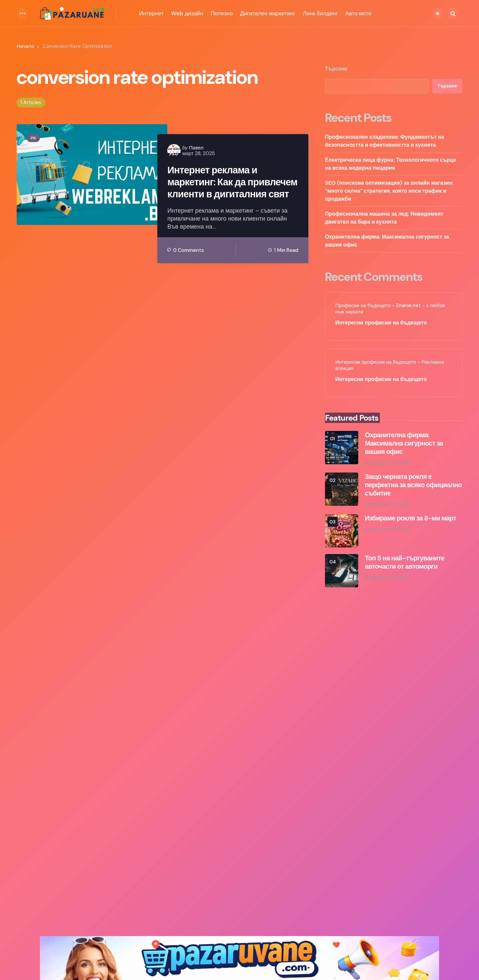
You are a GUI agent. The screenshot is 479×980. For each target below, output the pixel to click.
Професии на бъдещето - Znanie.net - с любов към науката (390, 309)
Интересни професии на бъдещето (381, 323)
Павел (196, 148)
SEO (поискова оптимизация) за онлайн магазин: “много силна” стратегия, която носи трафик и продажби (389, 191)
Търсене (336, 69)
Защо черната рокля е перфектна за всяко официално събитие (413, 485)
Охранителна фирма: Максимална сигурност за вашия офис (387, 241)
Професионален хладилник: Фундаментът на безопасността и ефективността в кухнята (385, 141)
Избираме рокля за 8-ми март (410, 518)
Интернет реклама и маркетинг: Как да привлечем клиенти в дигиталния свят (218, 189)
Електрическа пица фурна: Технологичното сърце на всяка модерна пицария (391, 164)
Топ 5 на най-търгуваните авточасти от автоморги (405, 562)
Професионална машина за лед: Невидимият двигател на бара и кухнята (384, 218)
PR (33, 138)
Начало (25, 46)
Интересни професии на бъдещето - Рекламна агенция (390, 366)
